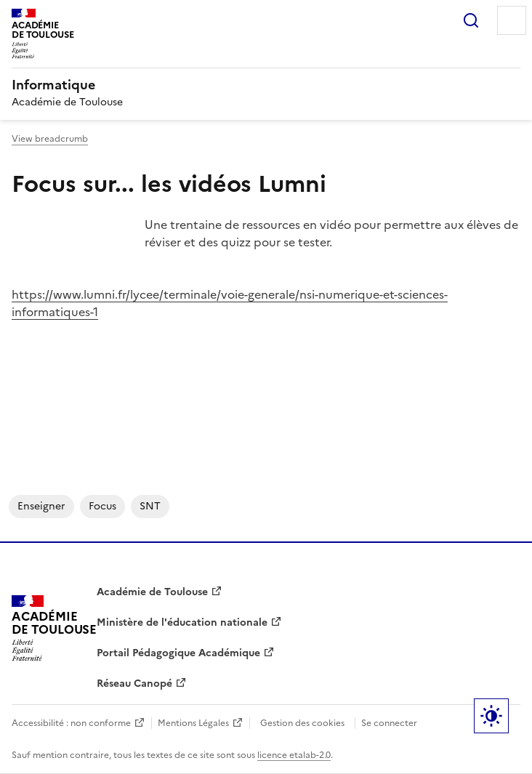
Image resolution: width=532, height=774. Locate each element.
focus (102, 506)
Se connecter (389, 723)
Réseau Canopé (134, 684)
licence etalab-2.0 (294, 755)
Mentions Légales (193, 723)
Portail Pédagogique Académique (178, 653)
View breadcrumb (50, 139)
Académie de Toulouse (152, 592)
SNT (150, 506)
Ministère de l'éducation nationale (182, 622)
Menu (512, 20)
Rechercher (471, 20)
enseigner (41, 506)
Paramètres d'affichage (491, 716)
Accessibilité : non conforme (71, 723)
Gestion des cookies (302, 723)
